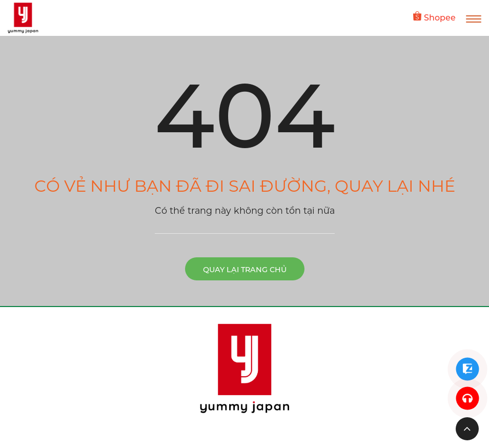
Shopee (434, 17)
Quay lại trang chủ (245, 270)
